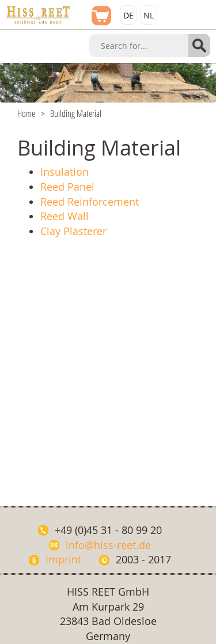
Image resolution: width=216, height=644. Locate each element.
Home (26, 113)
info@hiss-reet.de (108, 545)
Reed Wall (65, 216)
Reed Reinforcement (90, 202)
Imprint (63, 559)
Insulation (65, 172)
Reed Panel (67, 187)
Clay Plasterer (73, 231)
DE (128, 15)
